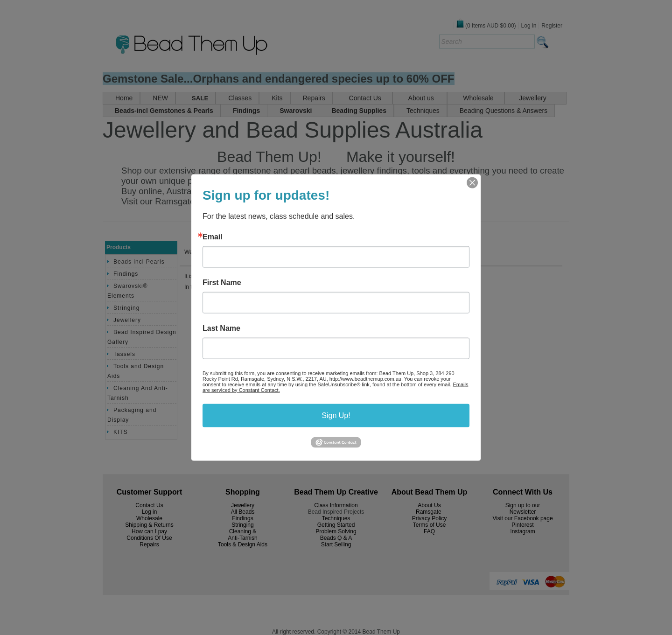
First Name (222, 282)
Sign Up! (336, 415)
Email (213, 237)
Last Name (221, 328)
